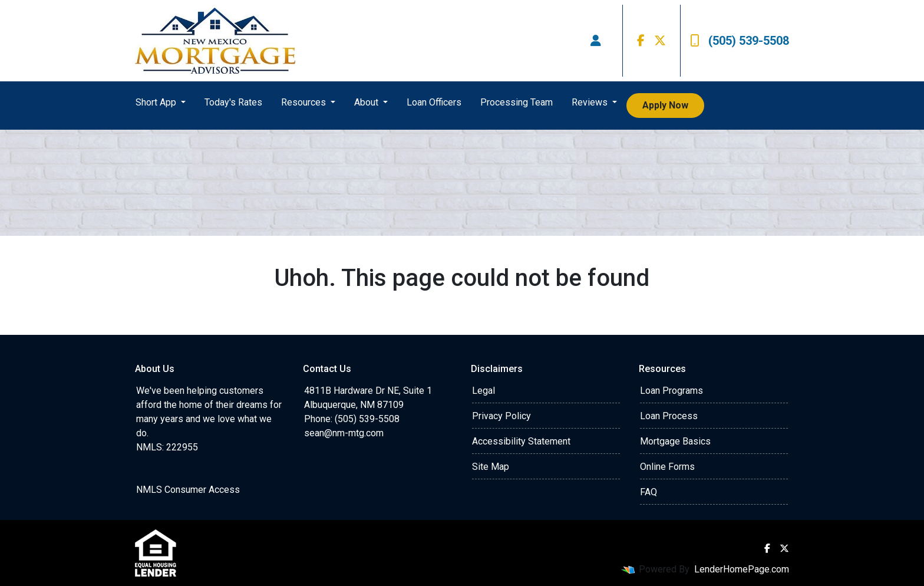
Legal (484, 391)
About (367, 102)
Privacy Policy (501, 416)
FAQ (649, 492)
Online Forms (667, 467)
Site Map (491, 467)
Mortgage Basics (675, 441)
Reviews (591, 102)
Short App (157, 102)
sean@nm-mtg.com (344, 433)
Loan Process (669, 416)
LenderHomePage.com (742, 569)
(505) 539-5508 (740, 41)
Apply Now (665, 105)
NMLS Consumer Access (188, 490)
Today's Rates (233, 102)
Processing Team (517, 102)
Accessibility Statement (521, 441)
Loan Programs (671, 391)
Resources (305, 102)
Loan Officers (434, 102)
